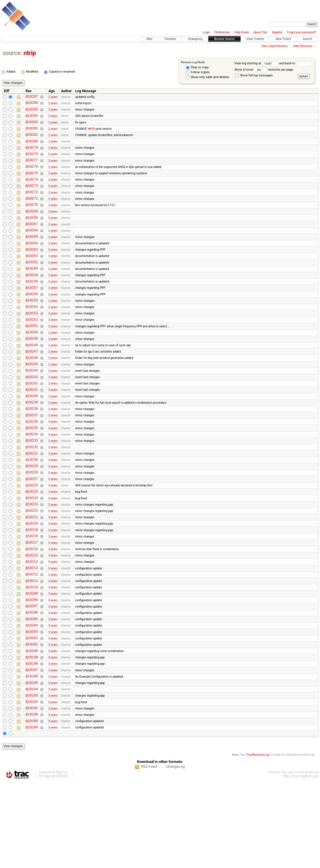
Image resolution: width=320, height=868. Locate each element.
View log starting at (257, 63)
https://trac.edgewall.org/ (301, 862)
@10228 (32, 524)
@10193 (32, 777)
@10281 (32, 141)
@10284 (32, 119)
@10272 (32, 206)
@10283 (32, 126)
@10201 (32, 719)
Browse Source (225, 39)
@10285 (32, 112)
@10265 (32, 256)
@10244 (32, 408)
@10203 (32, 705)
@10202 (32, 712)
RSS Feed (149, 853)
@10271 (32, 213)
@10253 (32, 343)
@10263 (32, 271)
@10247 (32, 387)
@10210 (32, 654)
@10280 (32, 148)
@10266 (32, 249)
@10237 (32, 459)
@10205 (32, 690)
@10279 (32, 155)
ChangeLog (175, 853)
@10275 (32, 184)
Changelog (195, 39)
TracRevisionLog (257, 841)
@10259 (32, 300)
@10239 (32, 444)
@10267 (32, 242)
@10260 (32, 292)
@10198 (32, 741)
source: (12, 53)
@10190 (32, 799)
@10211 (32, 647)
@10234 (32, 481)
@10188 (32, 813)
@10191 (32, 791)
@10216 (32, 611)
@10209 (32, 661)
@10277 (32, 170)
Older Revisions (303, 46)
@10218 (32, 596)
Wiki (150, 39)
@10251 (32, 358)
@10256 (32, 321)
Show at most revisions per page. (264, 70)
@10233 (32, 488)
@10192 (32, 784)
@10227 (32, 531)
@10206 (32, 683)
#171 (92, 133)
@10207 (32, 676)
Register (277, 32)
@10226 (32, 539)
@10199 (32, 734)
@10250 (32, 365)
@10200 (32, 727)
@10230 (32, 510)
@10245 (32, 401)
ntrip (30, 53)
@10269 (32, 228)
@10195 (32, 763)
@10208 (32, 669)
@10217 (32, 603)
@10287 (32, 97)
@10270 (32, 220)
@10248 (32, 379)
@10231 (32, 502)
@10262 (32, 278)
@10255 (32, 329)
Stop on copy (197, 67)
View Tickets (255, 39)
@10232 (32, 495)
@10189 (32, 806)
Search (308, 39)
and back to (295, 63)
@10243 (32, 416)
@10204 (32, 698)
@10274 (32, 191)
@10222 (32, 567)
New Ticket (283, 39)
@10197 (32, 748)
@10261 (32, 285)
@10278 (32, 162)
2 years (53, 97)
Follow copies (198, 72)
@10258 (32, 307)
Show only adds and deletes (207, 77)
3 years (53, 466)
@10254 (32, 336)
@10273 (32, 199)
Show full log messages (254, 75)
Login (207, 32)
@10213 (32, 632)
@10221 (32, 575)
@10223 (32, 560)
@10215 (32, 618)
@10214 (32, 625)
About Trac (260, 32)
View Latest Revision (274, 46)
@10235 (32, 473)
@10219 (32, 589)
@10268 (32, 235)
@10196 (32, 755)
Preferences (222, 32)
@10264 (32, 264)
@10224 (32, 553)
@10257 (32, 314)
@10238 (32, 452)
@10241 (32, 430)
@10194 (32, 770)
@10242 (32, 423)
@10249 (32, 372)
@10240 (32, 437)
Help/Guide (242, 32)
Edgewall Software (56, 862)
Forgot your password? (302, 32)
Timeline (170, 39)
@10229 (32, 517)
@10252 (32, 350)
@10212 (32, 640)
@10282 (32, 133)
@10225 (32, 546)
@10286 (32, 104)
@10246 (32, 394)
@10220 (32, 582)
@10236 (32, 466)
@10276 (32, 177)
